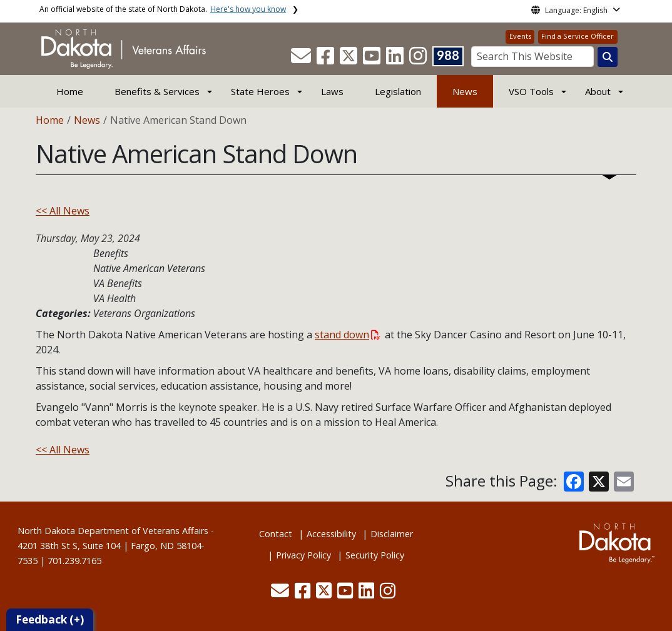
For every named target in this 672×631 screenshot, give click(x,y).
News (465, 91)
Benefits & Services (157, 91)
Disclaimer (392, 534)
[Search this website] (608, 57)
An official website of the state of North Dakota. (163, 9)
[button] (302, 59)
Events (520, 36)
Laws (332, 91)
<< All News (63, 211)
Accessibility (331, 534)
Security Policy (375, 555)
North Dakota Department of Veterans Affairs (113, 531)
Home (70, 91)
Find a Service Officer (578, 36)
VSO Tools (531, 91)
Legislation (398, 91)
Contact (276, 534)
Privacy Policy (303, 555)
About (598, 91)
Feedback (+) (50, 619)
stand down (348, 335)
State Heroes (260, 91)
